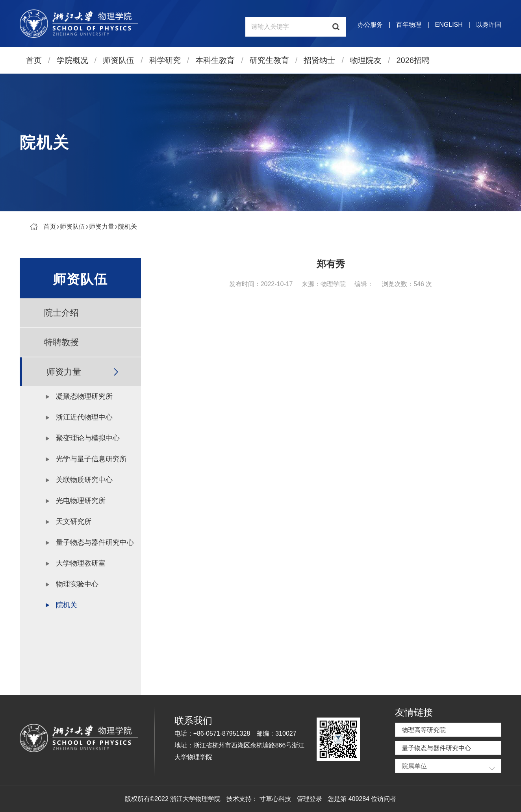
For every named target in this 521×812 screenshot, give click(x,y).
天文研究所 (74, 522)
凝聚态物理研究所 (84, 396)
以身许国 (489, 25)
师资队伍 (119, 60)
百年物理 (409, 25)
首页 (34, 60)
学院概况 (72, 60)
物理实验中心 (77, 584)
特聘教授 (61, 342)
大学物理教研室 (81, 563)
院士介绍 (61, 313)
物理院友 (366, 60)
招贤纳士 (319, 60)
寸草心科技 (275, 799)
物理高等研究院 (424, 730)
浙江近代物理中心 (84, 417)
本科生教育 (215, 60)
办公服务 (370, 25)
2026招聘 (413, 60)
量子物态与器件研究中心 (95, 542)
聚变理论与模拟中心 (88, 438)
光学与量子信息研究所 (91, 459)
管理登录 (310, 799)
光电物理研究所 (81, 501)
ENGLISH (449, 25)
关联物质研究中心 (84, 480)
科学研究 (165, 60)
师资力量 (102, 227)
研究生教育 (269, 60)
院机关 (128, 227)
